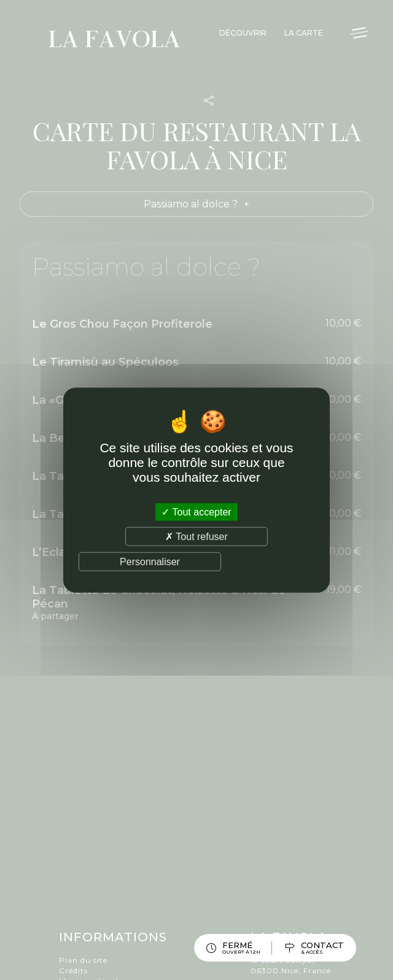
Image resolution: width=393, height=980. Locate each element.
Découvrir (243, 33)
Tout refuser (196, 536)
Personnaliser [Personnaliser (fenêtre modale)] (150, 562)
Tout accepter (196, 511)
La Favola (115, 41)
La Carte (304, 33)
